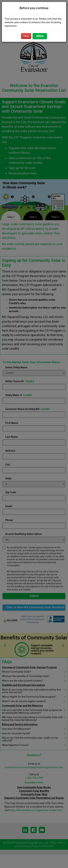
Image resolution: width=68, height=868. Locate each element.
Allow (40, 36)
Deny (26, 36)
